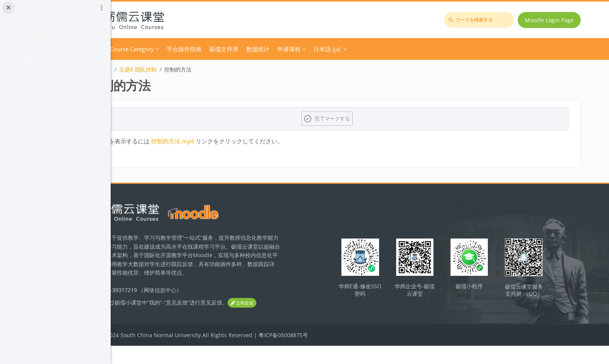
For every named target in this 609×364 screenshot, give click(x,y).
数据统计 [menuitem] (320, 49)
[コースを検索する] (482, 20)
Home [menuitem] (156, 49)
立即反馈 (150, 321)
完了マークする (365, 118)
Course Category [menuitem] (194, 49)
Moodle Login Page (553, 20)
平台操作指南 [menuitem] (246, 49)
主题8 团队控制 (200, 69)
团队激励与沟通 (155, 69)
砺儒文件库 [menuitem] (286, 49)
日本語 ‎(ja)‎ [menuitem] (389, 49)
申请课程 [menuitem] (351, 49)
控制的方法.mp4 (235, 141)
